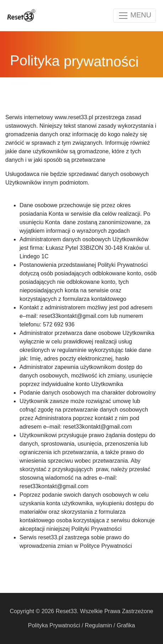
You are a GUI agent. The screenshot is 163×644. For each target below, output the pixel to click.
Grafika (126, 625)
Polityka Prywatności (54, 625)
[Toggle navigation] (135, 16)
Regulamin (98, 625)
